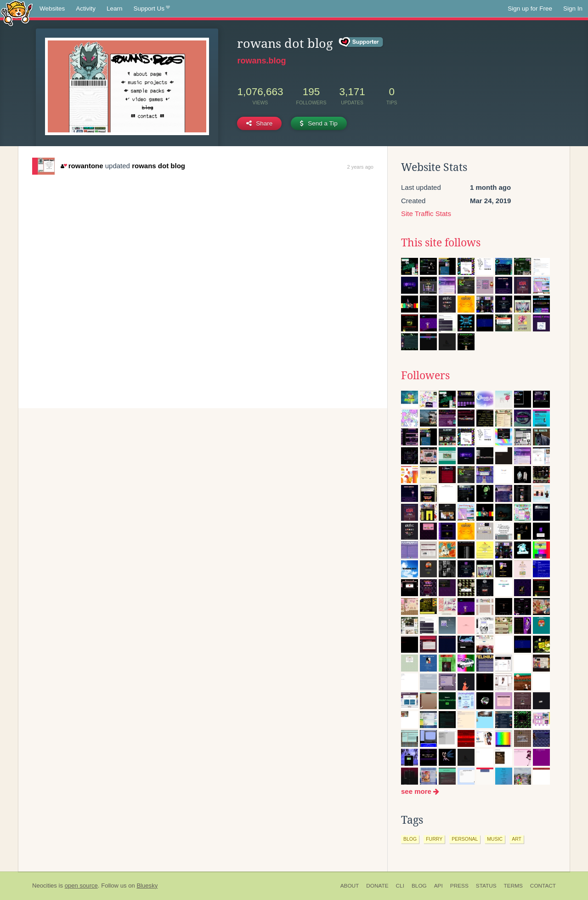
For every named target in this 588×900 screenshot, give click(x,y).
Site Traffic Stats (426, 214)
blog (410, 839)
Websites (52, 9)
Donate (377, 886)
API (438, 886)
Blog (419, 886)
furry (434, 839)
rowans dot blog (158, 166)
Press (459, 886)
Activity (86, 9)
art (517, 839)
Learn (115, 9)
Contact (543, 886)
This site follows (441, 243)
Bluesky (147, 886)
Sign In (573, 9)
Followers (425, 376)
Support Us (152, 9)
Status (486, 886)
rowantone (82, 166)
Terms (513, 886)
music (495, 839)
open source (81, 886)
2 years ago (360, 167)
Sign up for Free (530, 9)
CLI (400, 886)
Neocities (45, 886)
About (350, 886)
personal (465, 839)
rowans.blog (261, 61)
